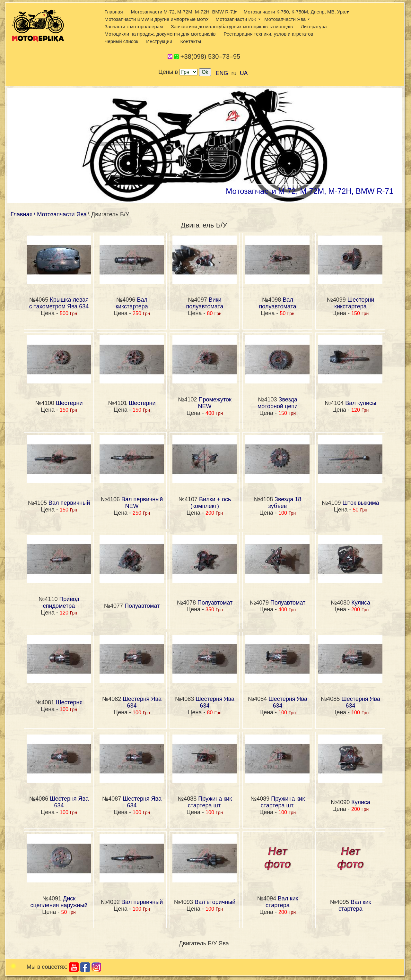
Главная (114, 12)
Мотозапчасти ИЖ (236, 19)
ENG (222, 73)
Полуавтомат (142, 606)
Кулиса (361, 603)
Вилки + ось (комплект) (211, 503)
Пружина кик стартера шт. (210, 802)
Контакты (191, 41)
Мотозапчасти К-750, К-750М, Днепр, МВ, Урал (296, 12)
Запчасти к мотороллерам (134, 26)
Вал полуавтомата (278, 303)
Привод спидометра (61, 602)
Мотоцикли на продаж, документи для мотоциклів (160, 34)
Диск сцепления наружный (59, 902)
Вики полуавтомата (205, 303)
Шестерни (69, 403)
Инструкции (159, 41)
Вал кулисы (361, 403)
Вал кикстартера (132, 303)
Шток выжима (361, 503)
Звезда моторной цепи (278, 403)
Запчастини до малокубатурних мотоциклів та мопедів (232, 26)
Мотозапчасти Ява (285, 19)
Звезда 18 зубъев (285, 503)
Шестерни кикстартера (354, 303)
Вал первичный (69, 503)
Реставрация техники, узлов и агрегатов (268, 34)
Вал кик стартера (282, 902)
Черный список (121, 41)
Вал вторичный (215, 902)
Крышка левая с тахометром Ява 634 (59, 303)
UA (244, 73)
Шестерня (69, 702)
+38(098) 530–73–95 (210, 56)
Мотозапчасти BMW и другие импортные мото (156, 19)
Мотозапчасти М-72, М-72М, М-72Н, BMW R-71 (183, 12)
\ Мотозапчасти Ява (60, 214)
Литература (314, 26)
